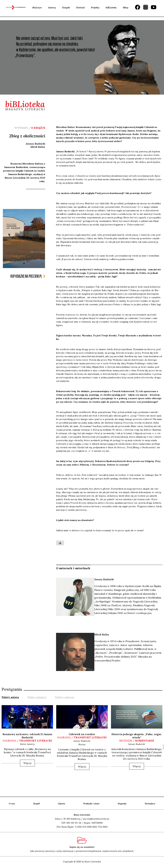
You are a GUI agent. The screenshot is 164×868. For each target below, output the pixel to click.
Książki (66, 8)
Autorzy (52, 8)
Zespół (36, 804)
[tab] (10, 697)
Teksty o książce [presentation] (37, 697)
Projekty (95, 8)
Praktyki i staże (91, 804)
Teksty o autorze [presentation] (65, 697)
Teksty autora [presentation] (10, 697)
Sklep (126, 8)
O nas (12, 804)
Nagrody (122, 804)
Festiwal (80, 8)
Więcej (27, 763)
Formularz (150, 804)
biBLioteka (111, 8)
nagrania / (27, 741)
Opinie (62, 804)
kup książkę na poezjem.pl (26, 276)
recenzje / (137, 741)
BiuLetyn (37, 8)
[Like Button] (60, 543)
